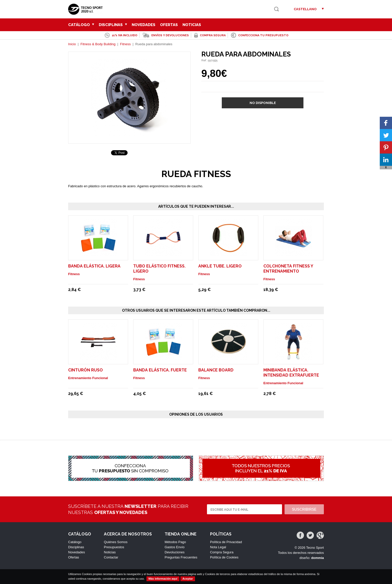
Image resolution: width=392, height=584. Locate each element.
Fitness (125, 44)
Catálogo (81, 25)
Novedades (144, 25)
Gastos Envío (175, 547)
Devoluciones (175, 552)
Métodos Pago (175, 542)
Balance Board (216, 370)
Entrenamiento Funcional (88, 378)
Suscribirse (304, 509)
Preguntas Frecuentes (181, 557)
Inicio (72, 44)
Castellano (305, 9)
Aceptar (188, 579)
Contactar (111, 557)
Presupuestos (114, 547)
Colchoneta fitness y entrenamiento (288, 269)
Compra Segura (222, 552)
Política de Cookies (224, 557)
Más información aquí (163, 579)
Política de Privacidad (226, 542)
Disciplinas (113, 25)
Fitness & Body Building (98, 44)
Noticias (192, 25)
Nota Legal (218, 547)
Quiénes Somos (116, 542)
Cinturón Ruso (85, 370)
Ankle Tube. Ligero (220, 266)
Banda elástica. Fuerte (160, 370)
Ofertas (169, 25)
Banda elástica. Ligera (94, 266)
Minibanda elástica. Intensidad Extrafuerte (291, 373)
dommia (317, 558)
